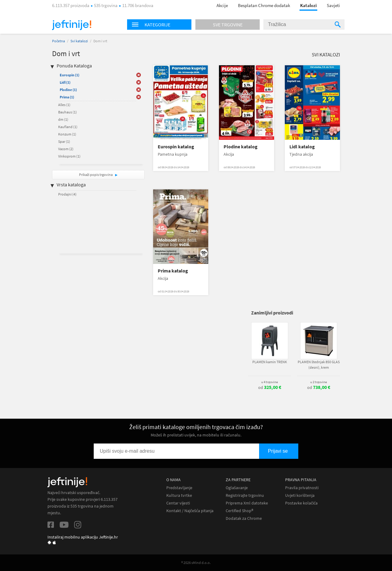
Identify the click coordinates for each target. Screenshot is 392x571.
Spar (64, 141)
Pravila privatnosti (302, 488)
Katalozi (308, 5)
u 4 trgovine (269, 382)
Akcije (222, 5)
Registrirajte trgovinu (245, 495)
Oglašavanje (237, 488)
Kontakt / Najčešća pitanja (190, 511)
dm (63, 119)
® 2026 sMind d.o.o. (196, 563)
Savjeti (333, 5)
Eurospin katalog (176, 147)
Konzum (67, 134)
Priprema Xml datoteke (247, 503)
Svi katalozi (79, 41)
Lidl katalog (302, 147)
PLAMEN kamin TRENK (270, 362)
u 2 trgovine (318, 382)
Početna (58, 41)
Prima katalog (173, 271)
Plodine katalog (241, 147)
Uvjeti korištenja (300, 495)
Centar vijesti (178, 503)
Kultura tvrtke (179, 495)
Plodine (68, 90)
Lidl (65, 82)
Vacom (66, 149)
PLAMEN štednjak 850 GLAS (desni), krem (319, 365)
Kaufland (68, 127)
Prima (67, 97)
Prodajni (67, 194)
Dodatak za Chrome (244, 518)
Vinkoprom (69, 156)
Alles (64, 105)
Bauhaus (68, 112)
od (270, 387)
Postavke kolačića (301, 503)
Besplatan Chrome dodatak (264, 5)
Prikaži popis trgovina (96, 175)
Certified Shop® (239, 511)
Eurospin (70, 75)
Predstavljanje (179, 488)
